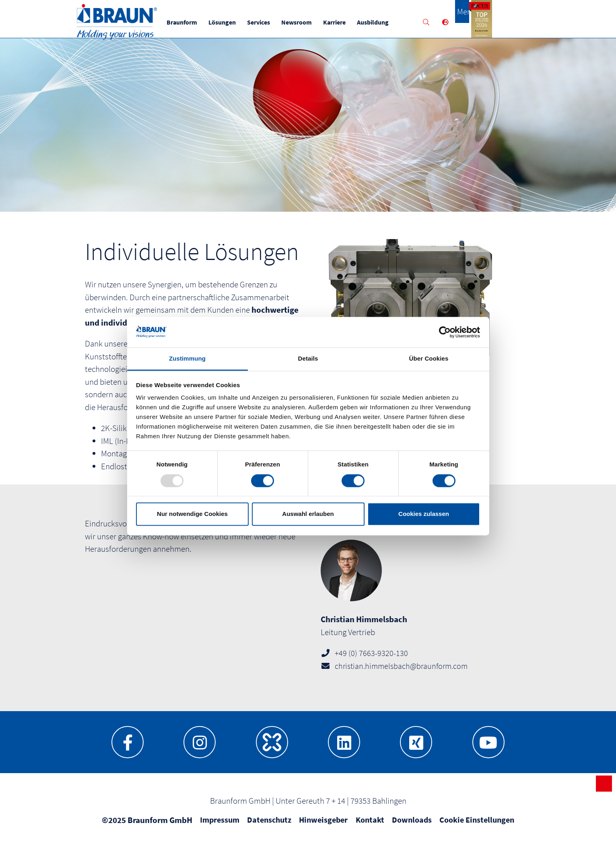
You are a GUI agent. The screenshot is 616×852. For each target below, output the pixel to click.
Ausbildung (383, 22)
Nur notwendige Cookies (192, 514)
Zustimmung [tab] (187, 359)
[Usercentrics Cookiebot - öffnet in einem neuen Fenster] (445, 332)
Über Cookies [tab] (429, 359)
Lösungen (233, 22)
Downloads (412, 826)
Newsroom (307, 22)
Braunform (192, 22)
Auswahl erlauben (308, 514)
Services (269, 22)
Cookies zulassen (424, 514)
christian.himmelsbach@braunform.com (401, 672)
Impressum (220, 826)
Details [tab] (308, 359)
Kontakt (370, 826)
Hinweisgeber (323, 826)
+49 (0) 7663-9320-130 (371, 659)
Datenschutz (269, 826)
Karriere (345, 22)
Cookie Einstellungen (477, 826)
